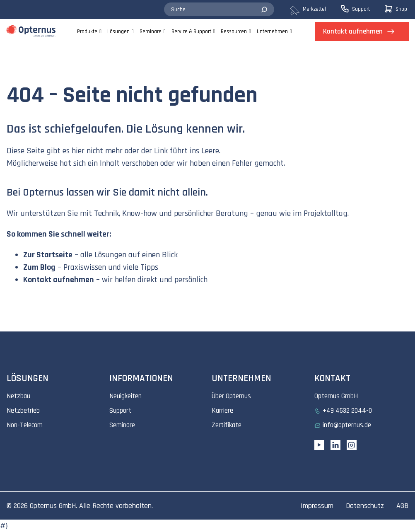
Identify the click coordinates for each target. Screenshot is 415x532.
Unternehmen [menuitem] (272, 31)
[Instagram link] (352, 445)
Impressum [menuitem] (317, 506)
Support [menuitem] (120, 411)
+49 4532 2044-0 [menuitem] (347, 411)
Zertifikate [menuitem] (227, 425)
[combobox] (219, 10)
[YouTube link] (319, 445)
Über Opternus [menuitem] (231, 396)
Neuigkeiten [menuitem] (125, 396)
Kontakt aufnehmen (59, 280)
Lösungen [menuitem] (118, 31)
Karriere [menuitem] (222, 411)
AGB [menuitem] (402, 506)
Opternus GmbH (53, 506)
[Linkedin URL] (335, 445)
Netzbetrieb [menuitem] (23, 411)
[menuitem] (315, 10)
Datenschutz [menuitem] (365, 506)
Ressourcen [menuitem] (234, 31)
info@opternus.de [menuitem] (347, 425)
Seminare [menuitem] (151, 31)
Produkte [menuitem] (87, 31)
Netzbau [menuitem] (18, 396)
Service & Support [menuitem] (191, 31)
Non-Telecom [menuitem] (25, 425)
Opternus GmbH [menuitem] (336, 396)
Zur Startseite (48, 255)
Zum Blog (39, 267)
